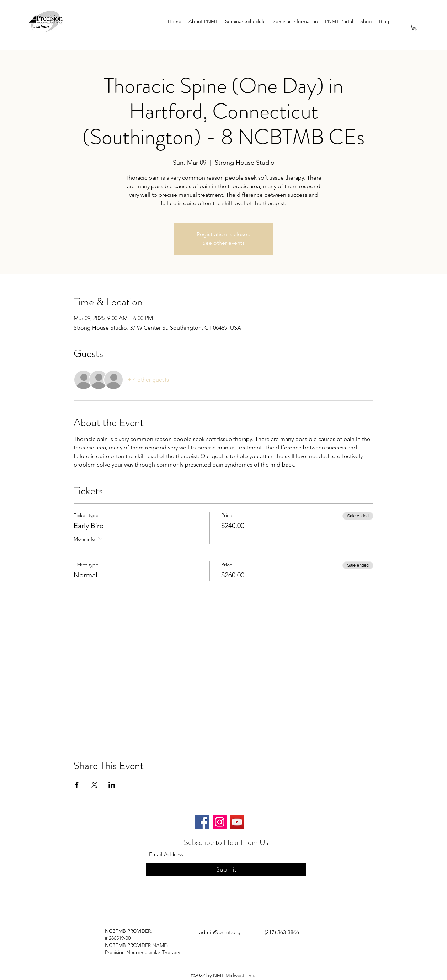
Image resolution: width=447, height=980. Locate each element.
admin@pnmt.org (220, 932)
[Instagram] (220, 822)
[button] (414, 27)
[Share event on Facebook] (77, 785)
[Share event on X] (94, 785)
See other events (223, 243)
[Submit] (226, 870)
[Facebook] (202, 822)
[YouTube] (237, 822)
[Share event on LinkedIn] (112, 785)
